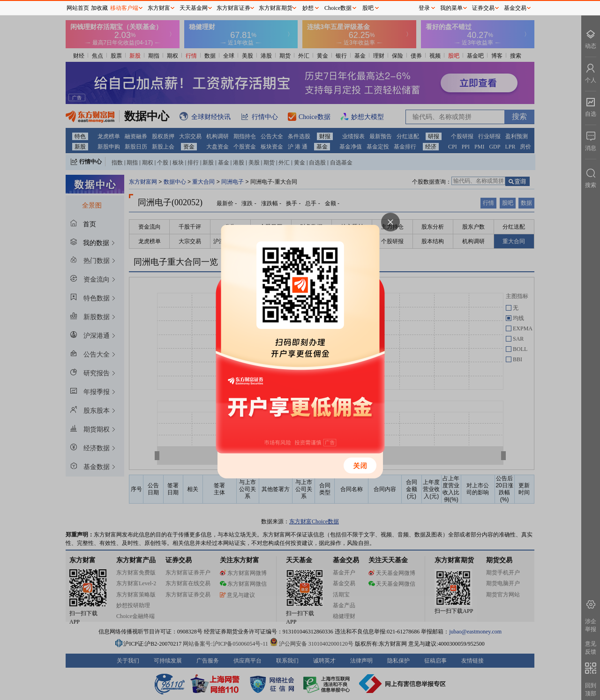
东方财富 (159, 8)
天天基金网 (194, 8)
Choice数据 (338, 8)
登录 (424, 8)
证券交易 (483, 8)
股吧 (368, 8)
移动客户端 (124, 8)
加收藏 (99, 8)
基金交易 (515, 8)
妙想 (308, 8)
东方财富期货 (276, 8)
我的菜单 (451, 8)
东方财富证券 (233, 8)
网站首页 (78, 8)
